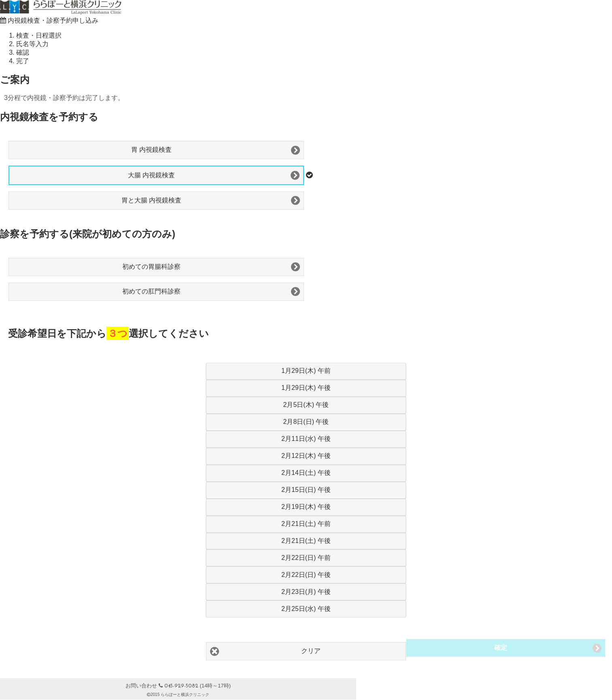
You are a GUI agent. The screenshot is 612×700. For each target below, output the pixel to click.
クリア (311, 651)
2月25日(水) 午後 (306, 609)
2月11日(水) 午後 (306, 439)
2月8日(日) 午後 (306, 422)
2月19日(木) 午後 (306, 507)
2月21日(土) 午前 (306, 524)
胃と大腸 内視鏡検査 (151, 200)
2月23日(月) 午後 (306, 592)
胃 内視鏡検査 (151, 150)
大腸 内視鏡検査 (151, 175)
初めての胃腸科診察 (151, 267)
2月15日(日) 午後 (306, 490)
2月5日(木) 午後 (306, 405)
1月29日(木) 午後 (306, 388)
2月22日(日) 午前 (306, 558)
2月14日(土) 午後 (306, 473)
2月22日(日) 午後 (306, 575)
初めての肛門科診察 (151, 291)
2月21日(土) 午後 (306, 541)
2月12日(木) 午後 (306, 456)
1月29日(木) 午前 (306, 371)
